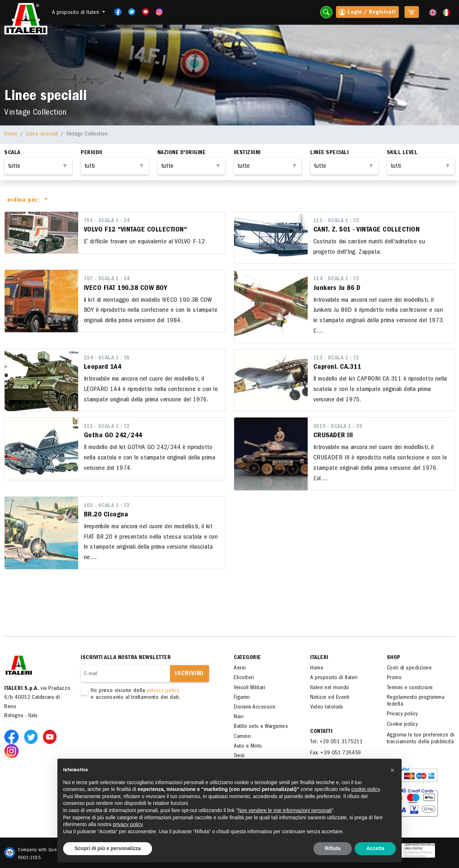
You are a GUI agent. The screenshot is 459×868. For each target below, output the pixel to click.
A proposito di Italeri (334, 678)
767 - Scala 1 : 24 (107, 279)
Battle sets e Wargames (261, 727)
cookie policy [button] (366, 789)
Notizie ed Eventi (330, 698)
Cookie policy (403, 725)
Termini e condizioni (410, 688)
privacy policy (163, 691)
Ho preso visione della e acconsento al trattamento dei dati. (147, 695)
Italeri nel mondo (330, 688)
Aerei (240, 668)
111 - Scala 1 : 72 (107, 427)
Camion (242, 737)
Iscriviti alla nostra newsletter (126, 658)
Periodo (92, 153)
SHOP (394, 658)
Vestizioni (247, 153)
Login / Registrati (367, 13)
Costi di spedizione (410, 668)
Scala (12, 153)
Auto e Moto (248, 747)
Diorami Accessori (255, 707)
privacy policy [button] (128, 824)
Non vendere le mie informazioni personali (285, 810)
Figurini (242, 698)
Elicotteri (244, 678)
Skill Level (402, 153)
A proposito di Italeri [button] (77, 13)
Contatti (321, 732)
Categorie (247, 658)
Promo (394, 678)
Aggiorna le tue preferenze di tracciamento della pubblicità (421, 739)
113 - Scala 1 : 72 (336, 358)
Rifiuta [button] (333, 848)
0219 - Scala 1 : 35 (338, 427)
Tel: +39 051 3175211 (336, 742)
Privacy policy (403, 714)
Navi (239, 717)
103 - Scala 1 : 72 (107, 506)
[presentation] (135, 724)
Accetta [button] (375, 848)
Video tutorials (327, 707)
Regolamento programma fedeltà (416, 701)
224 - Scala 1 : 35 (107, 358)
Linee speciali (42, 134)
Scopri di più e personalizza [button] (108, 848)
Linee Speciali (329, 153)
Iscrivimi (189, 674)
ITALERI (319, 658)
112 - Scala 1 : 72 (336, 221)
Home (11, 134)
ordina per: (25, 201)
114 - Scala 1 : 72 (336, 279)
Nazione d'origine (182, 153)
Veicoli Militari (249, 688)
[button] (392, 770)
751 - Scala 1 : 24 (107, 221)
